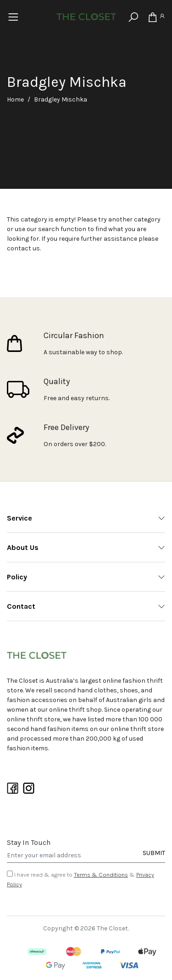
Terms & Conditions (101, 875)
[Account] (162, 17)
